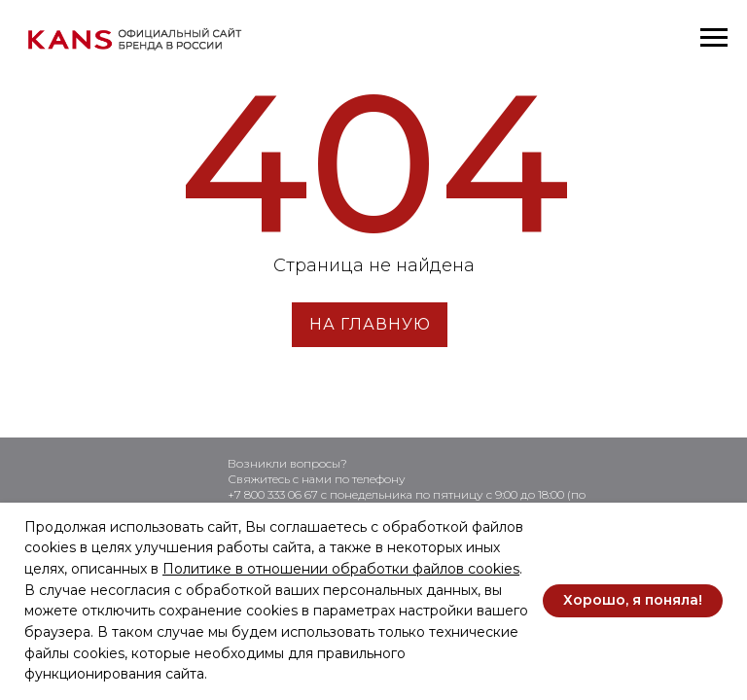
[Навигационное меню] (714, 38)
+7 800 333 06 (266, 494)
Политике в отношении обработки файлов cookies (341, 569)
